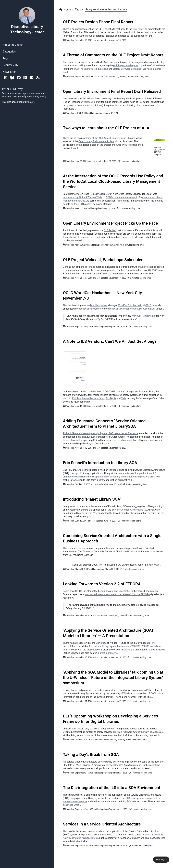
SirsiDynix (111, 398)
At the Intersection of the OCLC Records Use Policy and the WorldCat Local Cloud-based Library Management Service (113, 181)
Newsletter (9, 72)
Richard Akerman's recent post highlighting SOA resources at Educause (101, 433)
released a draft (92, 102)
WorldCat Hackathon (90, 309)
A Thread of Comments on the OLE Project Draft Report (113, 55)
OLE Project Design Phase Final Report (98, 22)
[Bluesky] (12, 78)
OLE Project (110, 230)
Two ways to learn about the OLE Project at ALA (106, 128)
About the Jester (13, 45)
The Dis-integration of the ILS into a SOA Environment (112, 788)
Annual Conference (111, 138)
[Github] (19, 78)
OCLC (148, 305)
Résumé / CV (11, 65)
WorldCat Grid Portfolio (130, 305)
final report (138, 29)
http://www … (154, 565)
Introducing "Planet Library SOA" (92, 499)
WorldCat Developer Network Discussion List (132, 309)
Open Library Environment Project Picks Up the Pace (110, 223)
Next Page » (161, 860)
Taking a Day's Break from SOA (91, 755)
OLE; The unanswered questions (91, 69)
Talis (124, 398)
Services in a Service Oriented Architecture (102, 824)
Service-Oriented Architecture (127, 510)
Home (65, 10)
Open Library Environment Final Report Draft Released (112, 91)
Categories (9, 52)
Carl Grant (68, 62)
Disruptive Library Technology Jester (27, 21)
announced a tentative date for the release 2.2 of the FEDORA (118, 594)
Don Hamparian (98, 305)
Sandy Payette (71, 591)
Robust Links (26, 102)
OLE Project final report (125, 65)
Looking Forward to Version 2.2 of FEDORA (102, 584)
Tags (6, 58)
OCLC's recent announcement (121, 197)
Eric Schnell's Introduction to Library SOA (100, 463)
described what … (72, 805)
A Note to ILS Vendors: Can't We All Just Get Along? (110, 341)
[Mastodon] (6, 78)
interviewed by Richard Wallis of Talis (83, 197)
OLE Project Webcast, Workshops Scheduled (103, 260)
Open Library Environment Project (96, 141)
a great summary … (108, 653)
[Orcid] (32, 78)
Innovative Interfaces (93, 398)
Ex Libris (77, 398)
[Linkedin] (25, 78)
